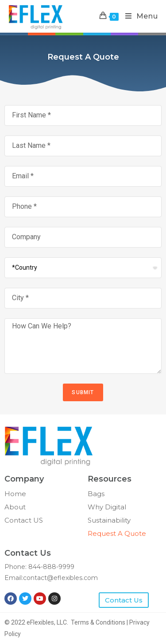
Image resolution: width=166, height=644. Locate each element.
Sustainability (109, 520)
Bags (96, 494)
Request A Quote (117, 533)
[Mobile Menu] (138, 16)
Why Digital (107, 507)
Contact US (24, 520)
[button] (124, 600)
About (15, 507)
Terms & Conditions (98, 622)
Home (15, 494)
